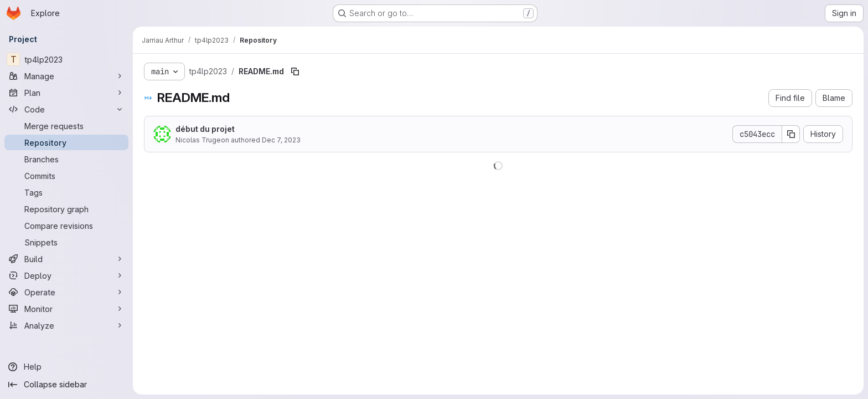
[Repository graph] (66, 209)
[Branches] (66, 159)
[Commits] (66, 176)
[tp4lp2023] (66, 59)
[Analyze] (66, 325)
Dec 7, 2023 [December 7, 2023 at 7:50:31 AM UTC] (281, 140)
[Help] (66, 367)
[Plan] (66, 93)
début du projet (205, 129)
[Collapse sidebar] (66, 385)
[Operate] (66, 292)
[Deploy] (66, 275)
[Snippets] (66, 242)
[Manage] (66, 76)
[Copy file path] (295, 71)
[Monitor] (66, 309)
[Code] (66, 109)
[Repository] (66, 142)
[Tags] (66, 192)
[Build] (66, 259)
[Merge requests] (66, 126)
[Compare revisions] (66, 226)
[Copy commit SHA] (791, 134)
